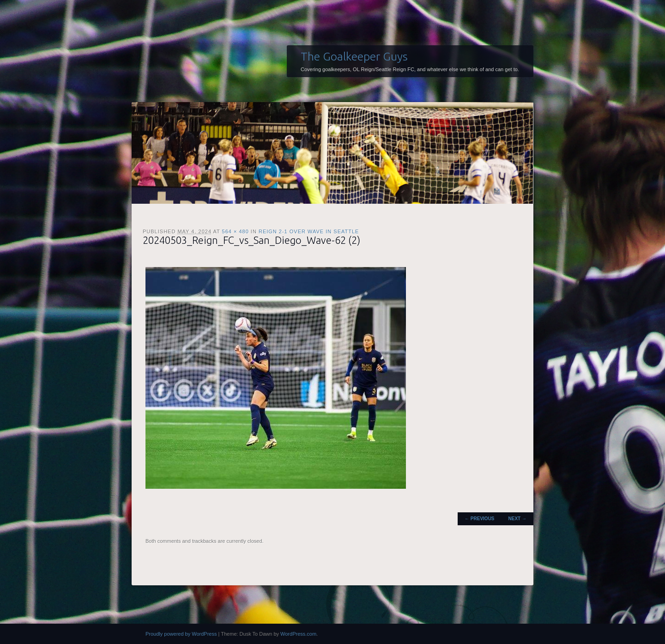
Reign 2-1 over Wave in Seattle (309, 231)
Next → (517, 519)
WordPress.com (298, 634)
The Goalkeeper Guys (354, 56)
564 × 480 (236, 231)
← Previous (479, 519)
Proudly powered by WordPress (181, 634)
